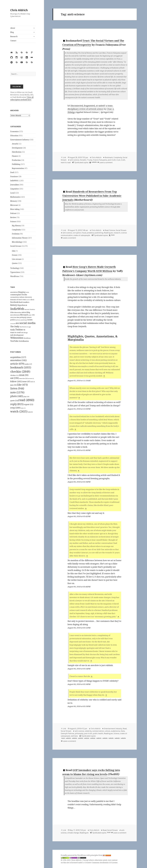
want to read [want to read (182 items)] (15, 332)
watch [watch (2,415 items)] (19, 411)
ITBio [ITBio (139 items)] (12, 312)
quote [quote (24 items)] (14, 400)
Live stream (17, 259)
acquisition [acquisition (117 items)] (18, 357)
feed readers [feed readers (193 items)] (24, 302)
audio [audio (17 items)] (28, 364)
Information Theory (20, 238)
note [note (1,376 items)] (17, 392)
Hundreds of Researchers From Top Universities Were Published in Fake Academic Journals (92, 196)
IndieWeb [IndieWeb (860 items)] (17, 309)
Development (17, 148)
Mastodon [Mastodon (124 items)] (18, 312)
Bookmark (109, 157)
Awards (15, 144)
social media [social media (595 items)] (27, 323)
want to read (66, 162)
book (113, 235)
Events (15, 255)
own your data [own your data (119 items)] (15, 317)
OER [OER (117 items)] (33, 315)
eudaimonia (116, 731)
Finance (15, 156)
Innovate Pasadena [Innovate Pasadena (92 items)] (30, 309)
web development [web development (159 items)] (17, 335)
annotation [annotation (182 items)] (18, 360)
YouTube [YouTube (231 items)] (14, 341)
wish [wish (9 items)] (30, 412)
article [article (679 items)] (17, 364)
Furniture (14, 176)
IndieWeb (14, 181)
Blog (12, 32)
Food (12, 172)
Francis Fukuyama (100, 160)
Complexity (16, 230)
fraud (84, 233)
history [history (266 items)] (14, 305)
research (117, 233)
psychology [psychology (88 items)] (24, 320)
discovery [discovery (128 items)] (28, 297)
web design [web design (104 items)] (24, 333)
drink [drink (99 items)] (24, 375)
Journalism (15, 185)
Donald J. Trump (86, 160)
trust (118, 160)
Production (16, 160)
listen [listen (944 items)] (17, 388)
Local (12, 193)
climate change (73, 833)
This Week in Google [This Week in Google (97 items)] (25, 327)
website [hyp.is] (68, 738)
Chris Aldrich (19, 10)
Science (13, 221)
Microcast (14, 205)
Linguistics (15, 189)
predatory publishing (95, 233)
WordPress (15, 276)
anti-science (74, 160)
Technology (15, 268)
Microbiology (17, 242)
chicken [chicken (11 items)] (14, 375)
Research (14, 36)
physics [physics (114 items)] (29, 317)
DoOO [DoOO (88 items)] (28, 300)
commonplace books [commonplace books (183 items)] (19, 295)
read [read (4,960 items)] (26, 400)
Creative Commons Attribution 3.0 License (101, 863)
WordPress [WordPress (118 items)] (27, 338)
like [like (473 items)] (22, 385)
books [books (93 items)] (27, 292)
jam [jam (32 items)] (13, 385)
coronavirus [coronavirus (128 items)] (15, 297)
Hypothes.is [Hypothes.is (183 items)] (22, 305)
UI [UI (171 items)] (24, 330)
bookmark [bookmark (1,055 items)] (21, 367)
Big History (16, 226)
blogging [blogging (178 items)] (22, 292)
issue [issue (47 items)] (26, 382)
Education (14, 136)
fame (123, 731)
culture (107, 731)
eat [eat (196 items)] (15, 378)
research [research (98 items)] (13, 324)
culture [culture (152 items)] (22, 297)
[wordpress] (90, 162)
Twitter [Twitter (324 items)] (19, 330)
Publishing (16, 164)
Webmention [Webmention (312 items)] (17, 338)
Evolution (16, 234)
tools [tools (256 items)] (13, 330)
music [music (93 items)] (30, 315)
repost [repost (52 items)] (28, 404)
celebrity (88, 731)
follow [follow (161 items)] (16, 381)
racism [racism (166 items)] (30, 320)
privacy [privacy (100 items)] (18, 320)
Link (64, 157)
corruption (77, 233)
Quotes (15, 263)
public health (98, 733)
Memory (14, 201)
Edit (14, 251)
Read (107, 230)
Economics (14, 131)
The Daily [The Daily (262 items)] (15, 326)
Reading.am (108, 233)
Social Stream (16, 246)
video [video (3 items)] (23, 408)
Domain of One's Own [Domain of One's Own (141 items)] (18, 300)
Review (13, 217)
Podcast (13, 213)
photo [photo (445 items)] (17, 396)
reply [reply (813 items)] (17, 404)
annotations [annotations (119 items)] (14, 292)
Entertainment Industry (20, 140)
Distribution (17, 152)
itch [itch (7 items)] (33, 382)
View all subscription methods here (22, 98)
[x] (109, 235)
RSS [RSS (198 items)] (18, 323)
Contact (13, 41)
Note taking (15, 209)
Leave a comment (106, 162)
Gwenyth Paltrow (67, 733)
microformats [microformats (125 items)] (15, 315)
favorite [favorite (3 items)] (31, 379)
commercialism (98, 731)
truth (123, 160)
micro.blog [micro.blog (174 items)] (26, 312)
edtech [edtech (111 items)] (32, 300)
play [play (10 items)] (26, 397)
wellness (74, 736)
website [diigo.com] (94, 162)
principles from (101, 855)
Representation (18, 168)
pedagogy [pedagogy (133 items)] (23, 317)
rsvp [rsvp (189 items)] (15, 408)
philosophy (79, 733)
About (13, 28)
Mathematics (15, 197)
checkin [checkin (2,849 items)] (20, 371)
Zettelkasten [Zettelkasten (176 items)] (24, 341)
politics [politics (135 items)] (13, 320)
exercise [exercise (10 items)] (23, 378)
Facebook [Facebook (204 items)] (14, 302)
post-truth (112, 160)
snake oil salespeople (82, 235)
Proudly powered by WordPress (74, 855)
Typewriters (15, 272)
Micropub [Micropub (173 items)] (24, 315)
